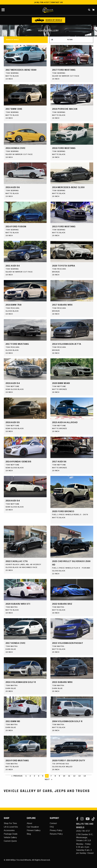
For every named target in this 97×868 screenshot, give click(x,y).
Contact (53, 823)
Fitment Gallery (34, 830)
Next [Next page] (49, 779)
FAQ (52, 827)
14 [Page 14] (85, 776)
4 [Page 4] (39, 776)
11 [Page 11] (69, 776)
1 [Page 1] (26, 776)
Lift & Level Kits (11, 827)
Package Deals (11, 834)
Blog (29, 834)
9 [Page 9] (59, 776)
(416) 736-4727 (42, 2)
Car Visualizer (33, 827)
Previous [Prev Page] (19, 776)
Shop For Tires (10, 823)
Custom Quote (10, 841)
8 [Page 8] (55, 776)
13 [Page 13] (79, 776)
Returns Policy (56, 834)
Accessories (9, 830)
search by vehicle (12, 40)
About (29, 823)
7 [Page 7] (51, 776)
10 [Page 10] (64, 776)
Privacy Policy (56, 830)
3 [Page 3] (34, 776)
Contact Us (57, 2)
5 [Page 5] (43, 776)
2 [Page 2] (30, 776)
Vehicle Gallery (10, 837)
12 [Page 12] (74, 776)
